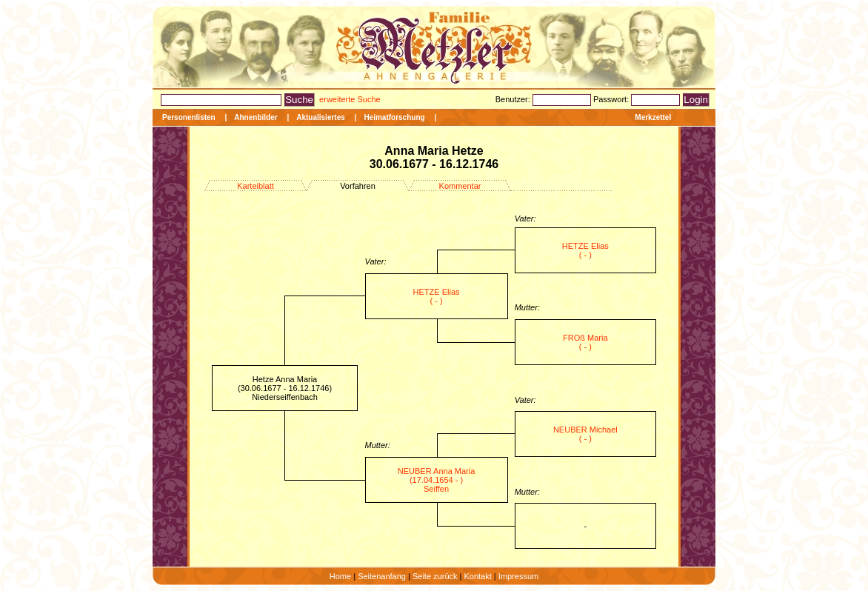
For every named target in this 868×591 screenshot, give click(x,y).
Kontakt (477, 576)
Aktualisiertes (321, 117)
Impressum (518, 576)
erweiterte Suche (350, 99)
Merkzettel (653, 117)
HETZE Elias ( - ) (585, 250)
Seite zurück (435, 576)
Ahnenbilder (256, 117)
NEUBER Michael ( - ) (585, 434)
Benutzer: (514, 99)
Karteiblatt (256, 186)
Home (340, 576)
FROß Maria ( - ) (585, 342)
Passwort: (612, 99)
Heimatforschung (394, 117)
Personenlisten (189, 117)
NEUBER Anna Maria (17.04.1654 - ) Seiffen (437, 480)
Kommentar (460, 186)
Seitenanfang (382, 576)
